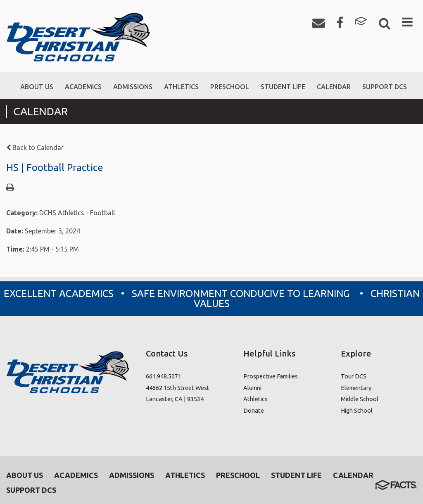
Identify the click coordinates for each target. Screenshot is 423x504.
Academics (76, 475)
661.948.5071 (164, 376)
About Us (25, 475)
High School (357, 410)
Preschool (238, 475)
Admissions (132, 475)
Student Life (296, 475)
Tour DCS (354, 376)
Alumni (252, 388)
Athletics (255, 399)
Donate (254, 410)
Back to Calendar (35, 147)
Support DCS (31, 490)
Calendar (353, 475)
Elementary (356, 388)
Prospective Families (271, 376)
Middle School (360, 399)
